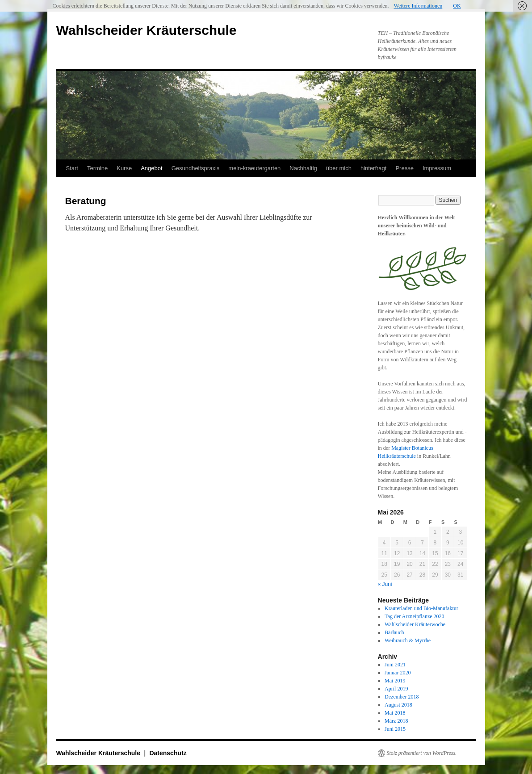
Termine (97, 168)
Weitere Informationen (418, 6)
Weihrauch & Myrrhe (408, 640)
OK (457, 6)
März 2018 (396, 721)
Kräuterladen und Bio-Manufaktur (421, 608)
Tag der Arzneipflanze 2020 (414, 616)
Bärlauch (394, 632)
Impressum (437, 168)
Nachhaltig (303, 168)
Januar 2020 (398, 673)
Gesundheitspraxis (196, 168)
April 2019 (396, 689)
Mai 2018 (395, 713)
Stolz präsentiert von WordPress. (422, 753)
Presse (404, 168)
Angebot (151, 168)
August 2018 (398, 705)
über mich (339, 168)
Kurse (124, 168)
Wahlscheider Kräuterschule (147, 30)
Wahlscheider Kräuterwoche (415, 624)
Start (72, 168)
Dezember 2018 (402, 697)
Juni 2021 (395, 665)
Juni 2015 (395, 729)
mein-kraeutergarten (254, 168)
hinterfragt (374, 168)
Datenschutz (168, 753)
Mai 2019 (395, 681)
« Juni (385, 584)
